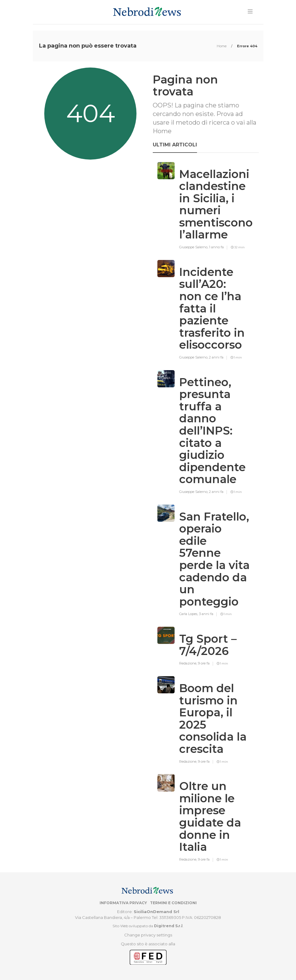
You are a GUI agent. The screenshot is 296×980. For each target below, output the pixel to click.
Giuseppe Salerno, (194, 247)
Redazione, (189, 663)
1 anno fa (216, 247)
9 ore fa (204, 663)
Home (222, 46)
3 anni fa (206, 614)
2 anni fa (216, 357)
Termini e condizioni (173, 903)
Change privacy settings (148, 935)
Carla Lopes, (189, 614)
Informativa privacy (123, 903)
